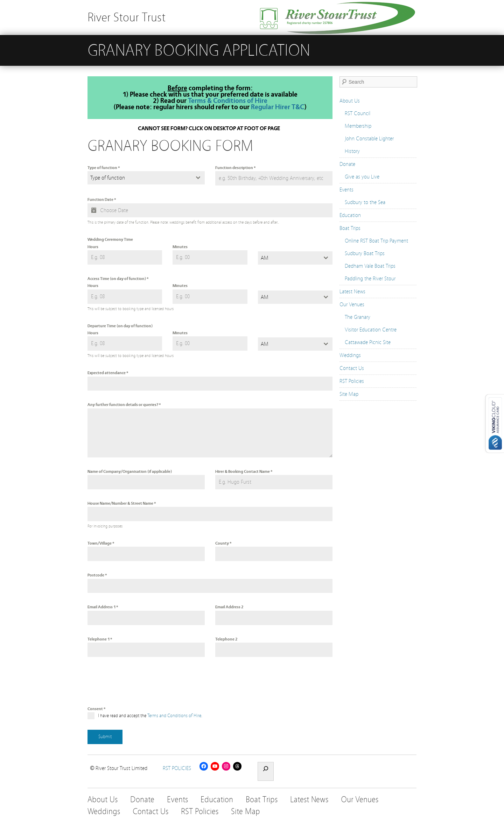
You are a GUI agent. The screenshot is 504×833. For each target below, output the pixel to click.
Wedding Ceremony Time (110, 239)
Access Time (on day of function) (118, 279)
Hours (93, 247)
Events (346, 190)
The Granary (358, 317)
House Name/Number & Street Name (122, 503)
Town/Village (101, 543)
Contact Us (352, 368)
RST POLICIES (177, 768)
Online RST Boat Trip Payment (376, 241)
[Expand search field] (266, 771)
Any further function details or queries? (124, 405)
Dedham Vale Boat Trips (370, 266)
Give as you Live (362, 177)
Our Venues (352, 304)
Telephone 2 (226, 639)
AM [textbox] (265, 258)
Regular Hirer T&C (278, 107)
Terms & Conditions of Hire (228, 101)
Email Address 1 (103, 607)
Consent (97, 709)
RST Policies (352, 381)
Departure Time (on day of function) (120, 326)
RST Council (358, 113)
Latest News (352, 292)
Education (350, 215)
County (223, 543)
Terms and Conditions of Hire (174, 716)
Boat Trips (350, 228)
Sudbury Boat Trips (365, 253)
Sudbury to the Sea (365, 202)
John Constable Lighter (369, 139)
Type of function (104, 168)
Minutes (180, 247)
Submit (105, 737)
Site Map (349, 394)
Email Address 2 (229, 607)
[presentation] (141, 681)
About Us (350, 101)
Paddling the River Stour (370, 279)
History (352, 151)
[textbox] (139, 178)
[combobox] (146, 178)
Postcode (97, 575)
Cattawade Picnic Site (368, 342)
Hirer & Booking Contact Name (244, 471)
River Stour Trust (127, 17)
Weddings (350, 355)
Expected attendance (108, 373)
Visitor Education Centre (371, 330)
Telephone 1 (100, 639)
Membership (358, 126)
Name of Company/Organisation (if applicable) (130, 471)
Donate (347, 164)
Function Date (102, 199)
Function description (236, 168)
